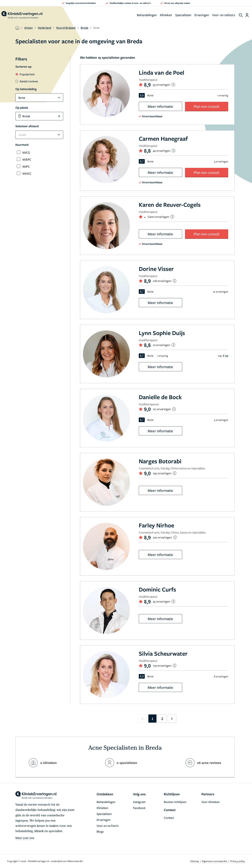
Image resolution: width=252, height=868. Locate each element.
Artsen (29, 28)
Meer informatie (160, 106)
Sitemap (195, 861)
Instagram (139, 802)
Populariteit (25, 74)
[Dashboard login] (247, 15)
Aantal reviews (27, 81)
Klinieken (166, 15)
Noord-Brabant (66, 28)
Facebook (139, 808)
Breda (84, 28)
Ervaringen (202, 15)
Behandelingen (147, 15)
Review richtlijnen (175, 802)
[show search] (241, 15)
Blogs (100, 831)
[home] (22, 15)
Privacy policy (238, 861)
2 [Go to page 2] (162, 719)
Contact (169, 818)
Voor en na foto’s (108, 826)
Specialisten (183, 15)
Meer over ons (25, 838)
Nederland (44, 28)
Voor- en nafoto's (224, 15)
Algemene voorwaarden (215, 861)
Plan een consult (206, 106)
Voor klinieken (211, 802)
